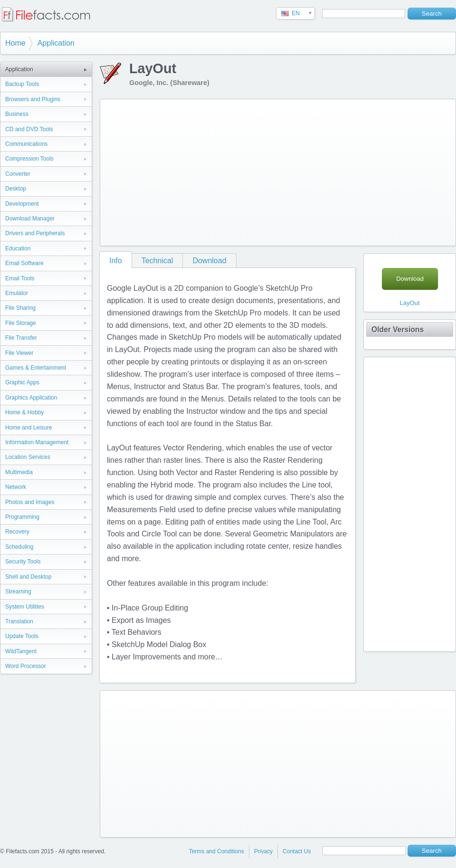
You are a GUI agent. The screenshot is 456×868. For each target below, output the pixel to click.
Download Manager (30, 219)
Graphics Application (31, 398)
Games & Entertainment (36, 368)
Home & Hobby (24, 412)
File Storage (21, 323)
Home (15, 43)
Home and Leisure (28, 428)
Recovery (17, 532)
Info (116, 261)
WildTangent (21, 651)
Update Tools (22, 636)
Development (22, 204)
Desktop (16, 189)
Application (56, 43)
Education (18, 248)
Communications (26, 144)
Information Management (37, 442)
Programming (22, 517)
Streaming (18, 591)
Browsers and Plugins (33, 99)
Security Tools (23, 562)
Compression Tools (29, 159)
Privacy (263, 851)
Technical (157, 261)
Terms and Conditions (217, 851)
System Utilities (25, 607)
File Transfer (21, 338)
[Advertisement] (235, 171)
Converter (18, 174)
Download (209, 261)
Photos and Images (30, 502)
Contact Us (297, 851)
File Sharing (20, 308)
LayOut (410, 303)
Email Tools (20, 278)
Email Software (24, 263)
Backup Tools (22, 84)
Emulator (17, 293)
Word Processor (26, 666)
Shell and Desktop (28, 577)
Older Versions (398, 329)
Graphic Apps (22, 382)
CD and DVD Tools (29, 129)
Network (16, 487)
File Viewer (19, 353)
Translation (19, 621)
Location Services (28, 457)
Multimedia (19, 472)
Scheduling (19, 547)
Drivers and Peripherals (35, 233)
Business (17, 114)
